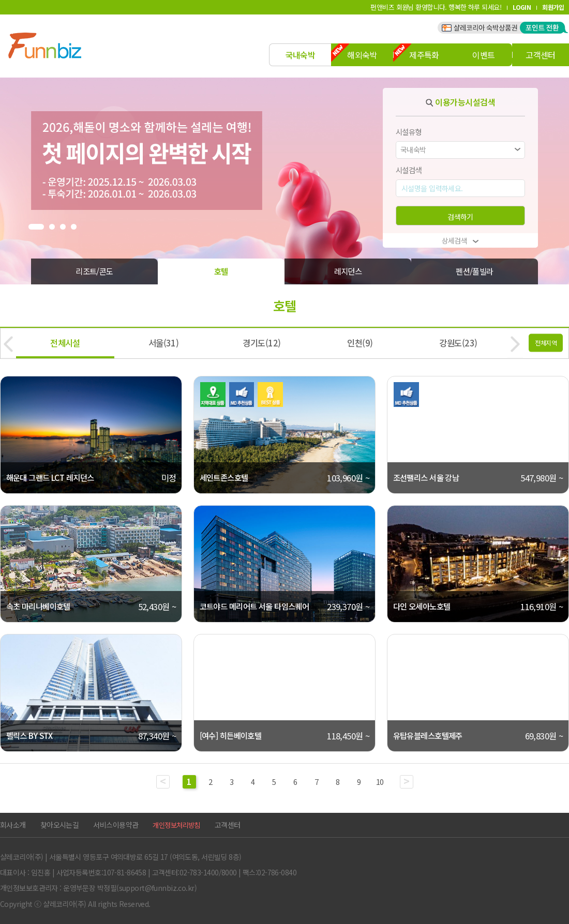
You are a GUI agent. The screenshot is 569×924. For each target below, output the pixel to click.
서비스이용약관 (116, 825)
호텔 (221, 271)
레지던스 (348, 271)
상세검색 (461, 240)
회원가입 (553, 7)
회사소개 (13, 825)
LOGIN (522, 7)
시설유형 (409, 132)
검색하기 (460, 217)
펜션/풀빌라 (475, 271)
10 (380, 782)
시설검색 (409, 170)
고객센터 (228, 825)
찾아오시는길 (60, 825)
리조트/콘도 (94, 271)
